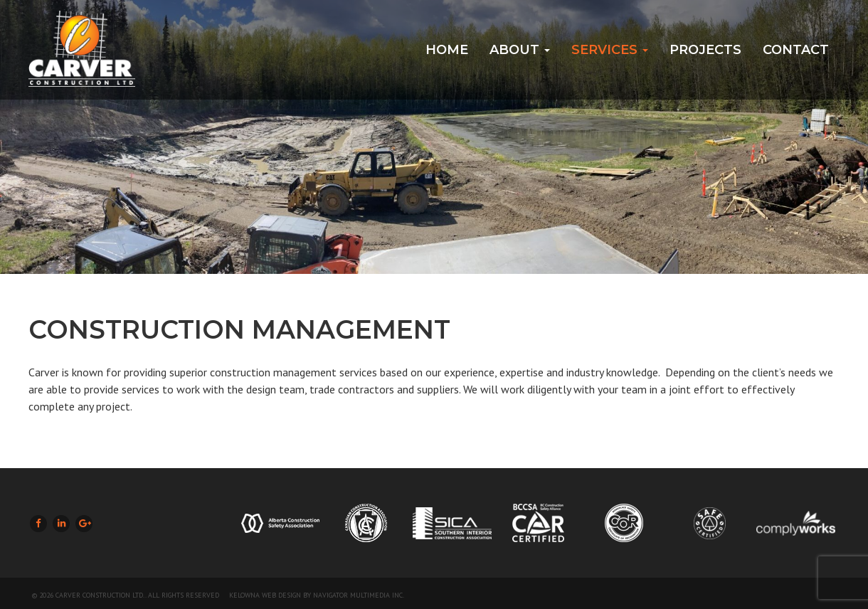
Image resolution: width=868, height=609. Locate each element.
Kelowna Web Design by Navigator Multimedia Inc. (317, 595)
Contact (796, 50)
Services (610, 50)
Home (447, 50)
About (520, 50)
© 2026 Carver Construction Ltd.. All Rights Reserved (126, 595)
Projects (705, 50)
